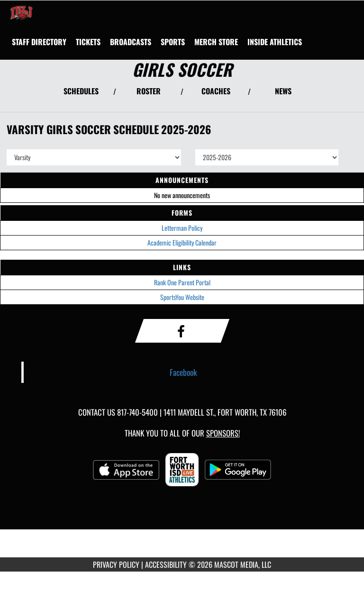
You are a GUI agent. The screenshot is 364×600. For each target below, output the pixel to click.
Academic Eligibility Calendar (182, 242)
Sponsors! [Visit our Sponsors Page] (223, 433)
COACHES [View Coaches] (216, 91)
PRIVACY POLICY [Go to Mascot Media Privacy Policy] (116, 564)
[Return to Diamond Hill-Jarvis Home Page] (21, 12)
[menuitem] (39, 42)
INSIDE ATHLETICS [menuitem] (275, 42)
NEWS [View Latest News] (283, 91)
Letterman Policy (182, 228)
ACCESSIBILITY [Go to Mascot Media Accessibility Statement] (166, 564)
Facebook (183, 372)
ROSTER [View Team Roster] (149, 91)
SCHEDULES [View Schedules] (81, 91)
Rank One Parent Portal (182, 282)
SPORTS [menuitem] (173, 42)
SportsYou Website (182, 297)
